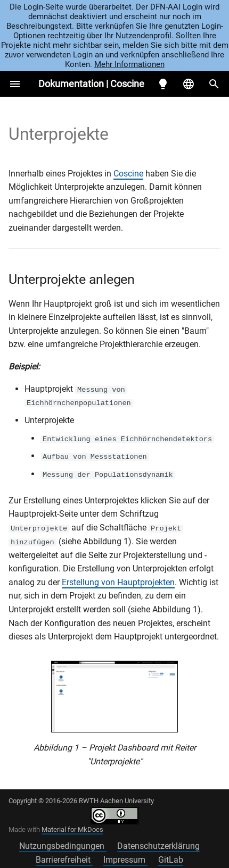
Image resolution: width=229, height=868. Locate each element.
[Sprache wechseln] (189, 84)
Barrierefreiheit (64, 859)
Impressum (125, 859)
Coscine (128, 174)
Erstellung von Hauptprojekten (118, 582)
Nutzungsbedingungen (63, 845)
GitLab (171, 859)
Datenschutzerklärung (158, 845)
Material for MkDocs (72, 828)
